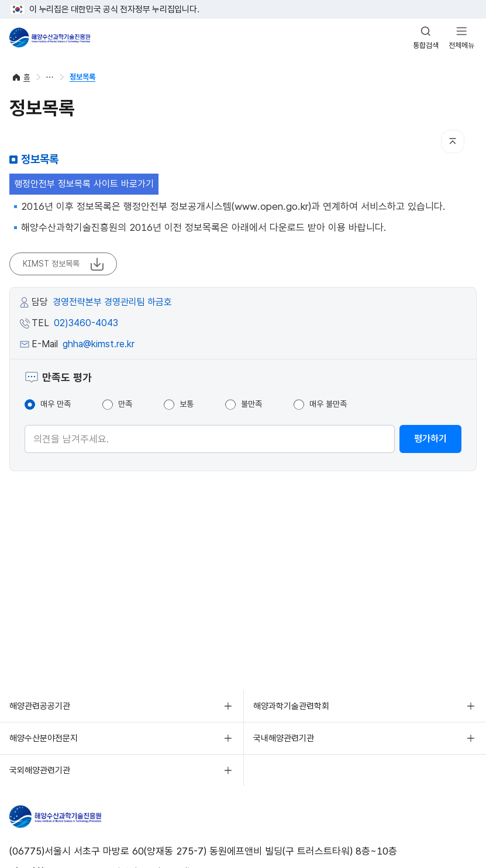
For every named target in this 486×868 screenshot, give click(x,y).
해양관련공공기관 (40, 706)
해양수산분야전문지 (44, 738)
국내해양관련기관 (284, 738)
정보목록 (82, 77)
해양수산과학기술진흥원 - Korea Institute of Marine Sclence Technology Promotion (50, 37)
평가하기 (430, 439)
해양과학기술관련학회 (291, 706)
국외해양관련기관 (40, 770)
